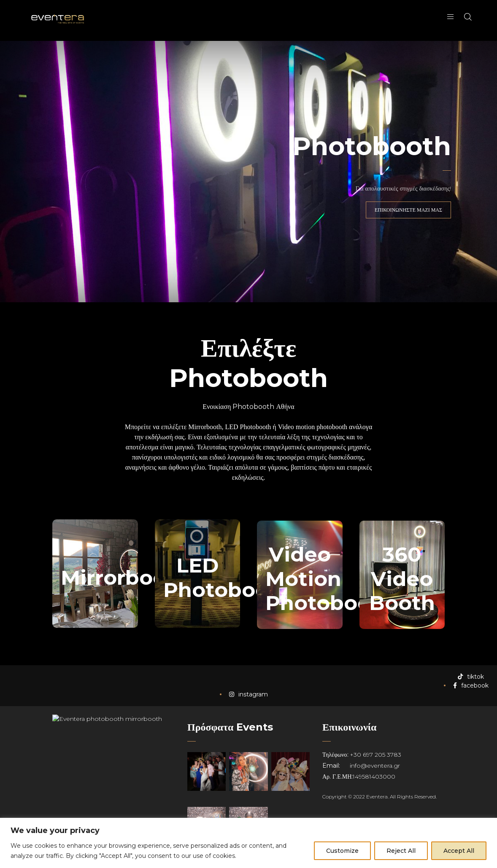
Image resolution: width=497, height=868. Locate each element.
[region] (248, 843)
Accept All (459, 851)
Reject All (401, 851)
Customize (342, 851)
